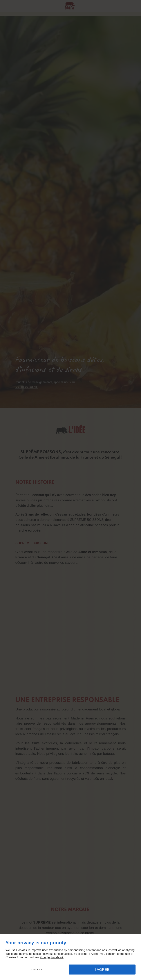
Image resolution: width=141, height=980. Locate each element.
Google (45, 957)
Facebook (57, 957)
